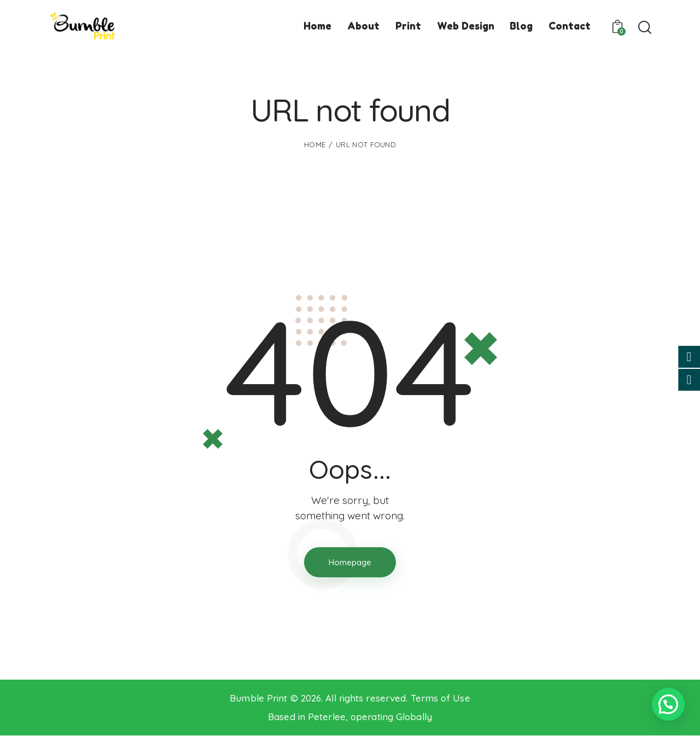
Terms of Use (441, 698)
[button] (668, 705)
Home (315, 144)
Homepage (350, 562)
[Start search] (644, 28)
